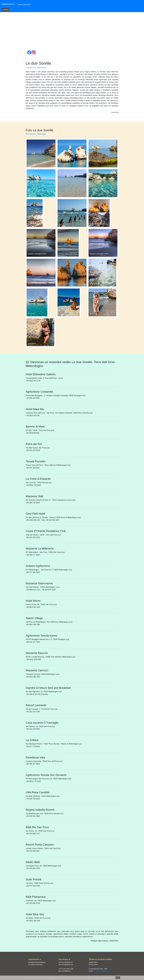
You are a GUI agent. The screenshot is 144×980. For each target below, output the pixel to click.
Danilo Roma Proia (65, 224)
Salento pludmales (24, 4)
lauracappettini (64, 313)
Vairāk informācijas (108, 978)
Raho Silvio (93, 284)
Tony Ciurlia (32, 224)
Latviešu (5, 10)
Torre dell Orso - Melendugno (36, 68)
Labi (118, 978)
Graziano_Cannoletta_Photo (99, 224)
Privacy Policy (93, 965)
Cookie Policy (93, 962)
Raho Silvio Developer (101, 971)
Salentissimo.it (8, 4)
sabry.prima (94, 313)
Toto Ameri (31, 313)
